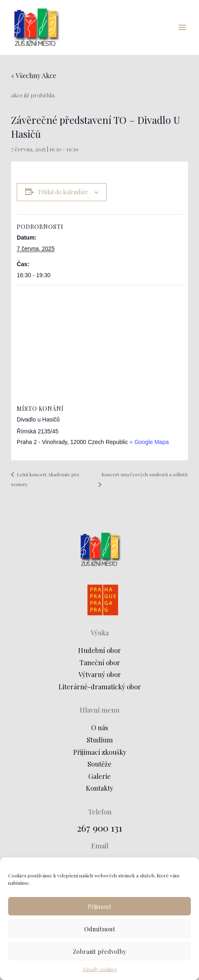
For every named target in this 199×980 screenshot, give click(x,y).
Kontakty (99, 788)
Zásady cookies (100, 969)
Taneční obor (100, 662)
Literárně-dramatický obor (100, 686)
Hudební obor (99, 650)
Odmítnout (100, 929)
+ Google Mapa (149, 442)
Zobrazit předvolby (99, 951)
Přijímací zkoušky (100, 752)
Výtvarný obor (100, 674)
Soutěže (99, 764)
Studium (100, 740)
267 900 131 (99, 828)
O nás (99, 727)
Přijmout (100, 906)
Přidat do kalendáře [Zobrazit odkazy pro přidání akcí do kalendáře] (63, 192)
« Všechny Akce (34, 75)
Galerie (99, 776)
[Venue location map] (99, 344)
